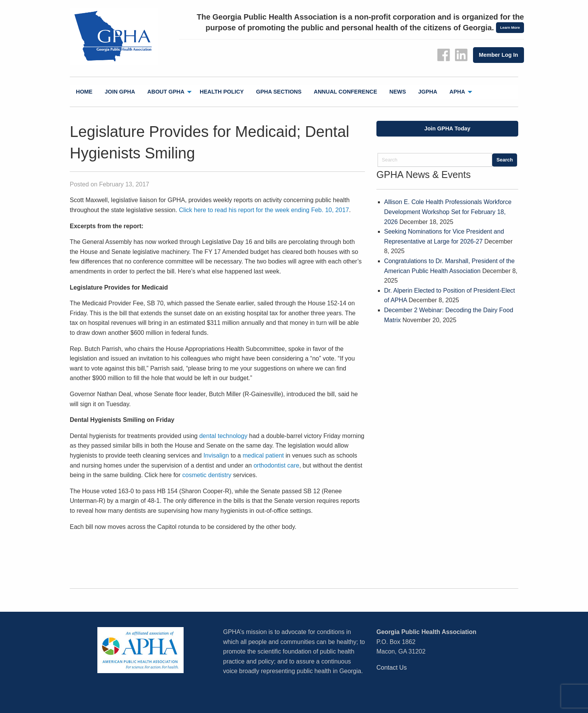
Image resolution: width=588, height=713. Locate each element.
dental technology (223, 436)
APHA (457, 92)
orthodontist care (276, 465)
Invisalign (216, 455)
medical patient (263, 455)
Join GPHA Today (447, 128)
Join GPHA (120, 92)
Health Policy (222, 92)
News (398, 92)
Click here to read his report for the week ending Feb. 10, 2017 (264, 210)
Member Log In (498, 55)
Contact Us (392, 668)
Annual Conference (346, 92)
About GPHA (166, 92)
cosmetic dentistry (206, 475)
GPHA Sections (279, 92)
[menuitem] (84, 92)
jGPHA (428, 92)
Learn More (510, 27)
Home (84, 92)
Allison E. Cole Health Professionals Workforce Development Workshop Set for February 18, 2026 (448, 212)
